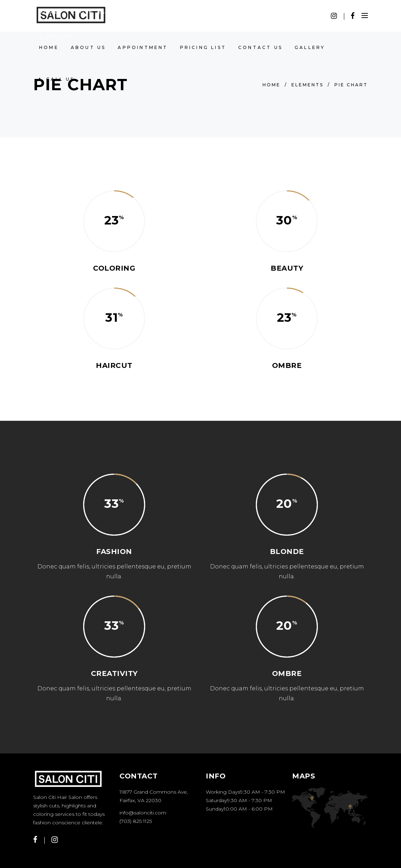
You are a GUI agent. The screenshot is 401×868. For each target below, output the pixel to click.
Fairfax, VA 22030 (140, 800)
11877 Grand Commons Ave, (154, 792)
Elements (307, 85)
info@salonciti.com (143, 813)
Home (272, 85)
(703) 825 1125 (136, 821)
